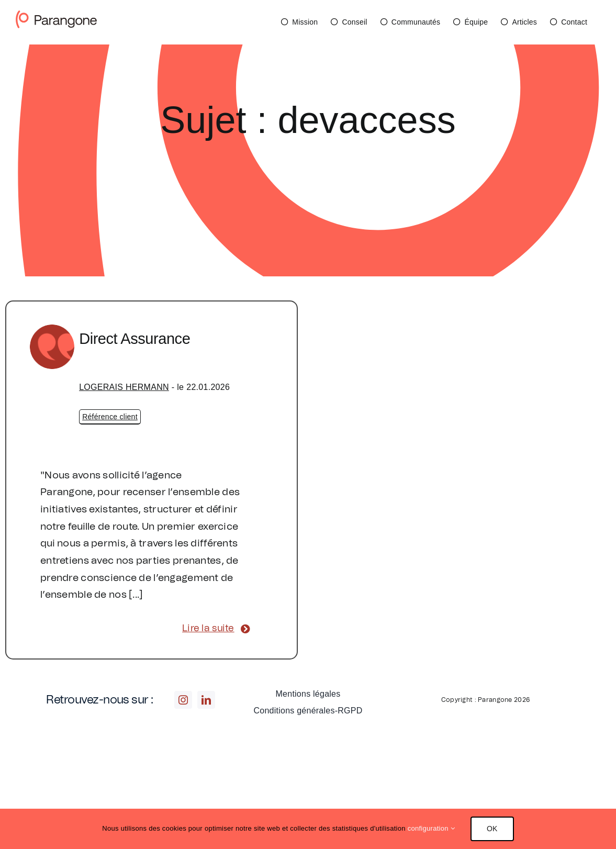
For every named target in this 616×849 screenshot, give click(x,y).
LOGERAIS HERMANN (124, 387)
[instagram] (183, 700)
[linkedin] (206, 700)
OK (492, 829)
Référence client (110, 417)
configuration (431, 828)
